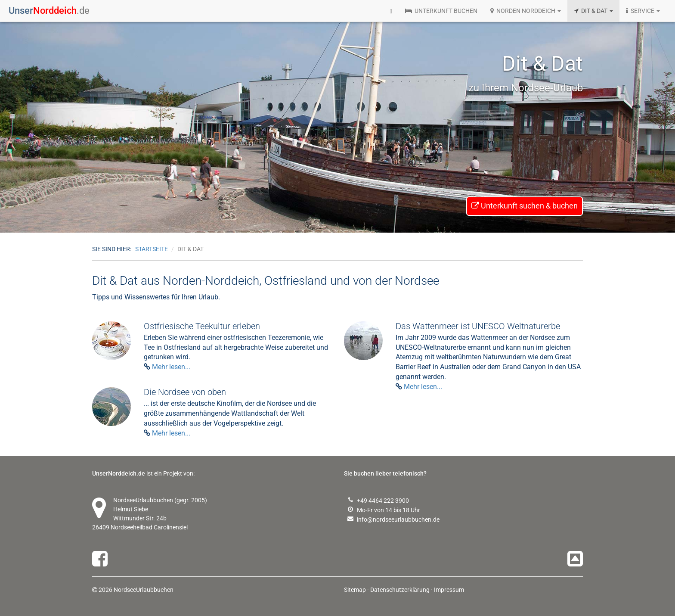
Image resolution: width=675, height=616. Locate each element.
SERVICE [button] (643, 11)
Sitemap (355, 590)
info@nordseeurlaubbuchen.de (398, 520)
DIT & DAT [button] (593, 11)
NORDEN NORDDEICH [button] (526, 11)
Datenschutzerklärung (400, 590)
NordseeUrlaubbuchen (143, 500)
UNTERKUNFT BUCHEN (441, 11)
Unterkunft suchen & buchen (525, 206)
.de (49, 11)
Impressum (449, 590)
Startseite (152, 249)
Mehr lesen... (171, 367)
